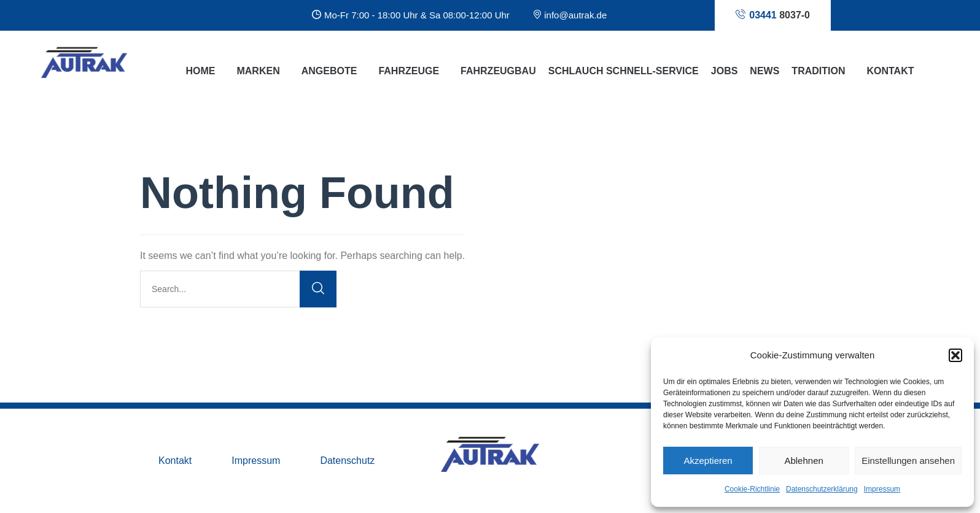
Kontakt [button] (890, 71)
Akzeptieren (708, 461)
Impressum (882, 489)
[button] (955, 355)
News (764, 71)
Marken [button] (258, 71)
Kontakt (175, 461)
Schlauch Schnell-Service (624, 71)
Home (200, 71)
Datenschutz (347, 461)
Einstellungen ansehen (908, 461)
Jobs (725, 71)
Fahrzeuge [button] (409, 71)
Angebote (329, 71)
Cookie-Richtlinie (752, 489)
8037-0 (773, 15)
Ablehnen (803, 461)
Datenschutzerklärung (822, 489)
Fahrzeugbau (498, 71)
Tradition (818, 71)
